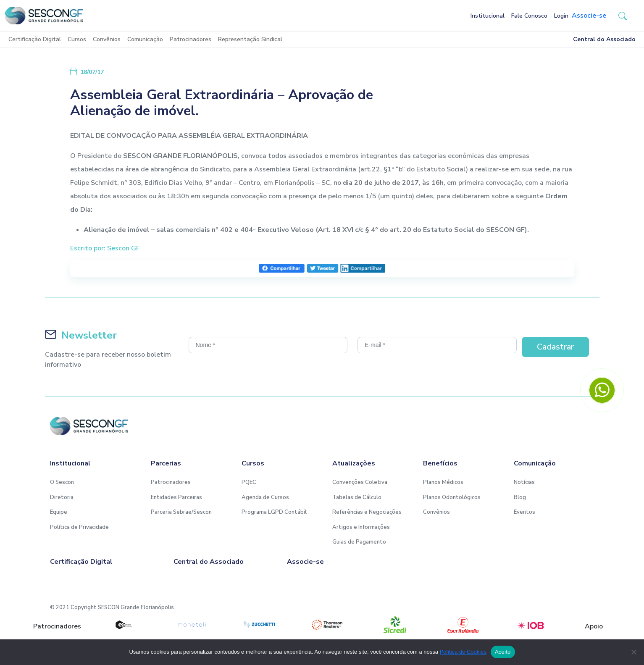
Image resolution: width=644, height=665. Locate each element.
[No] (633, 652)
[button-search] (623, 16)
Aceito (503, 652)
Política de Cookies (463, 652)
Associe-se (589, 16)
